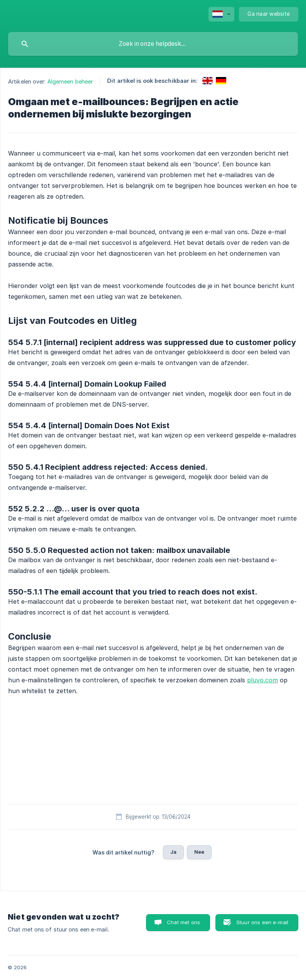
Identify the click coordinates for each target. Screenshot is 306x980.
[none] (221, 14)
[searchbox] (153, 44)
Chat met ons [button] (183, 922)
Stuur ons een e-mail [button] (262, 922)
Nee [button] (199, 852)
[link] (208, 81)
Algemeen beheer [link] (70, 81)
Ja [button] (173, 852)
